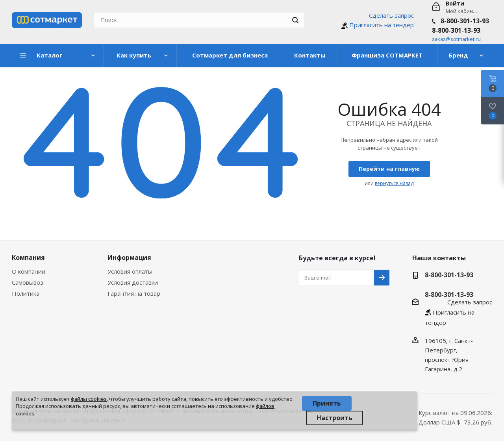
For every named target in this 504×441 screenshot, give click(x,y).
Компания (28, 258)
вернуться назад (394, 183)
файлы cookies (89, 399)
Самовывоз (28, 282)
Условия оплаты (130, 271)
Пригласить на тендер (382, 25)
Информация (129, 258)
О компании (29, 271)
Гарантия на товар (134, 293)
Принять (327, 403)
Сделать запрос (391, 15)
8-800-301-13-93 (465, 21)
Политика (26, 293)
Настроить (334, 418)
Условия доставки (133, 282)
